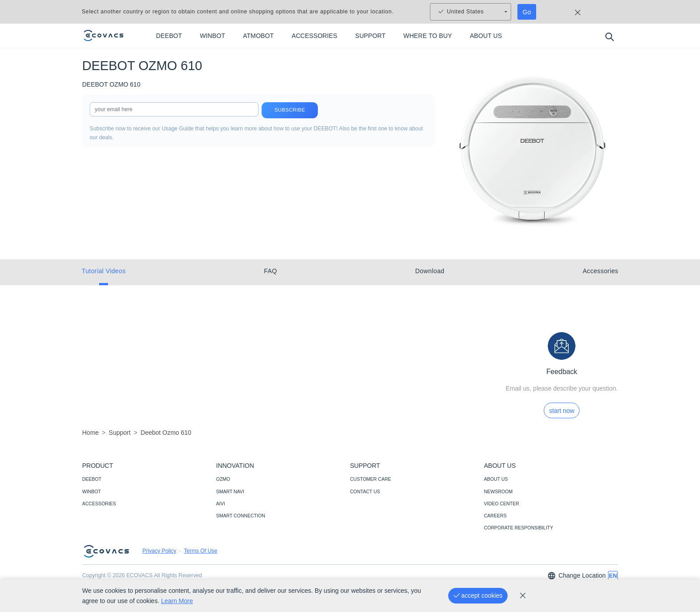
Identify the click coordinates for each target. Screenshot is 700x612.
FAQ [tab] (270, 271)
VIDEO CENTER (502, 504)
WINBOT (92, 491)
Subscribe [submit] (290, 110)
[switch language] (613, 576)
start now (562, 411)
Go (527, 12)
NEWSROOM (498, 491)
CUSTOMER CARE (371, 479)
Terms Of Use (201, 551)
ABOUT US (496, 479)
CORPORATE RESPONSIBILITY (519, 528)
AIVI (221, 504)
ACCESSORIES (99, 504)
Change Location (576, 576)
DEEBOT (92, 479)
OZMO (223, 479)
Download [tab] (430, 271)
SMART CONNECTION (241, 516)
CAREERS (495, 516)
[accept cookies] (478, 596)
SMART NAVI (230, 491)
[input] (174, 109)
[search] (609, 36)
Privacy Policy (159, 551)
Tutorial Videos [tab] (104, 271)
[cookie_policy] (523, 595)
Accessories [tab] (600, 271)
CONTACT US (365, 491)
